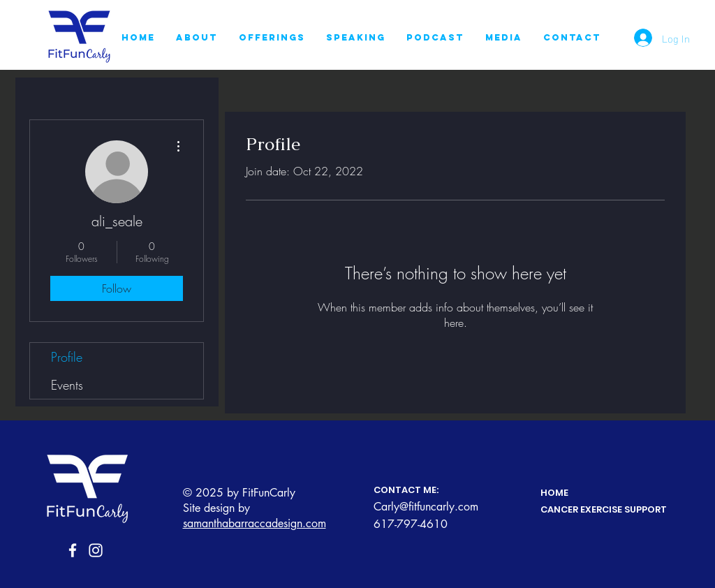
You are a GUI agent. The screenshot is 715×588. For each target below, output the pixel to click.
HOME (554, 493)
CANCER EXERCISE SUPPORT (604, 509)
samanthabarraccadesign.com (255, 523)
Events (67, 385)
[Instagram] (96, 550)
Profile (67, 357)
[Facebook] (73, 550)
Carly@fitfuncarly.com (426, 507)
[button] (272, 38)
